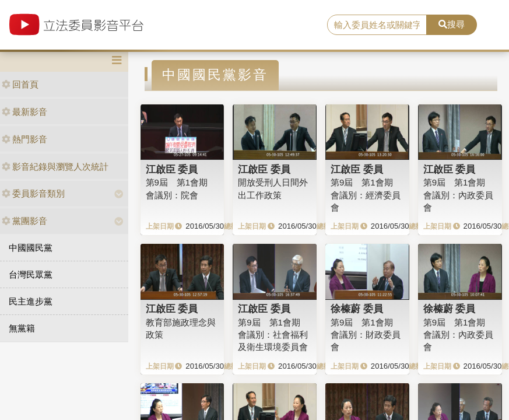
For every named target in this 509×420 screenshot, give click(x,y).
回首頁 (20, 84)
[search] (377, 25)
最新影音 (24, 112)
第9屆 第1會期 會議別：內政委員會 (458, 195)
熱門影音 (24, 139)
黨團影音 (24, 221)
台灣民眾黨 (31, 274)
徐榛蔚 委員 (357, 309)
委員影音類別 (33, 193)
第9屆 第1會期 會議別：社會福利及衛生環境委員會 (273, 335)
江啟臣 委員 (172, 169)
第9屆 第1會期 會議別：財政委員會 (366, 335)
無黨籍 (22, 328)
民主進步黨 (31, 301)
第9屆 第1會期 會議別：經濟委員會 (366, 195)
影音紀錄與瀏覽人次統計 (55, 167)
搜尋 (452, 24)
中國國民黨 (31, 248)
